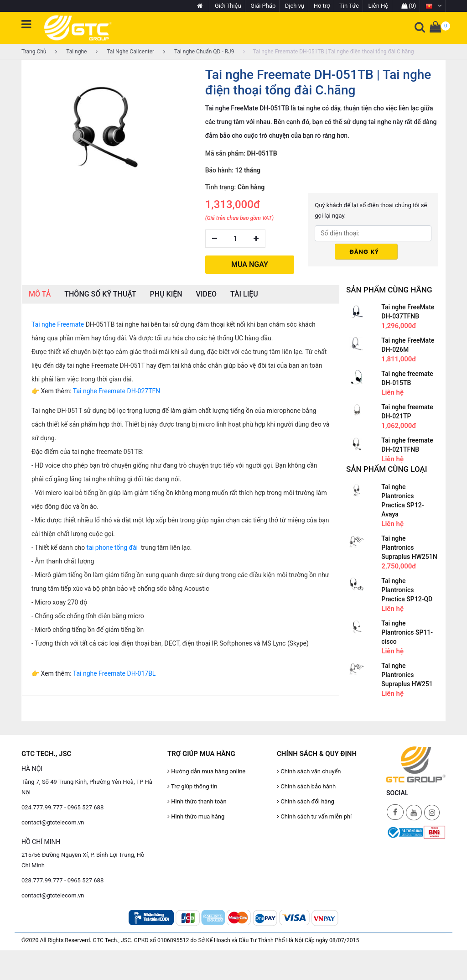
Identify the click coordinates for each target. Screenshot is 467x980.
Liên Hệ (379, 6)
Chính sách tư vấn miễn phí (314, 816)
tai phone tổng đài (112, 547)
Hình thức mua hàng (196, 816)
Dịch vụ (295, 6)
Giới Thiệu (228, 6)
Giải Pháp (263, 6)
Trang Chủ (34, 52)
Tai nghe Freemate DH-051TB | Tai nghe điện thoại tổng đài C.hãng (328, 52)
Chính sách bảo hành (306, 785)
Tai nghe (71, 52)
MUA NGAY (250, 263)
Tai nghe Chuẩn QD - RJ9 (199, 52)
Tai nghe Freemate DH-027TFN (117, 390)
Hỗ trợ (322, 6)
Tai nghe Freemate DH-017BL (114, 672)
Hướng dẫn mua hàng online (206, 770)
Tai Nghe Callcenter (125, 52)
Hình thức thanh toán (197, 800)
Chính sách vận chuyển (309, 770)
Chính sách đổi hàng (306, 800)
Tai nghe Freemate (58, 323)
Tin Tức (349, 6)
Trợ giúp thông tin (192, 785)
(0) (409, 6)
